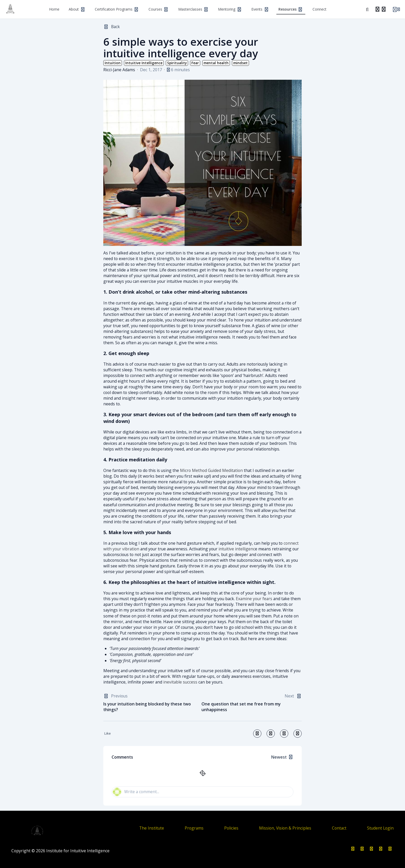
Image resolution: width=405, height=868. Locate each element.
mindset (240, 63)
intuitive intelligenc (237, 549)
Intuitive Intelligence (144, 63)
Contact (339, 828)
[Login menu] (396, 9)
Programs (194, 828)
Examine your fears (254, 599)
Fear (195, 63)
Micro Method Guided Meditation (211, 470)
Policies (231, 828)
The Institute (152, 828)
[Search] (367, 9)
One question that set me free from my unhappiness (241, 707)
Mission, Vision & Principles (285, 828)
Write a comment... (136, 792)
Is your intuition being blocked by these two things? (147, 707)
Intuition (113, 63)
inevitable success (180, 682)
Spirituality (177, 63)
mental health (216, 63)
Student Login (380, 828)
